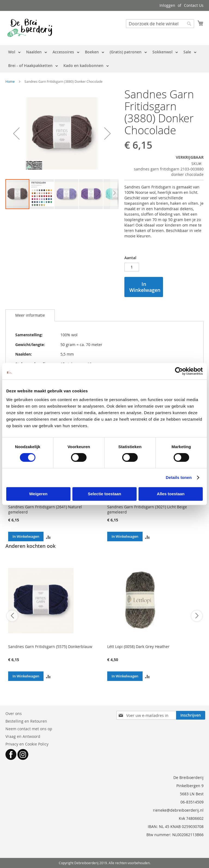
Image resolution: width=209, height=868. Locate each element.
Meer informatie (30, 315)
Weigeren (38, 494)
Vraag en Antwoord (23, 736)
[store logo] (30, 28)
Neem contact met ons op (29, 729)
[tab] (30, 315)
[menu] (104, 59)
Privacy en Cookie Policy (27, 744)
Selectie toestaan (105, 494)
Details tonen (179, 477)
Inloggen (167, 5)
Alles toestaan (171, 494)
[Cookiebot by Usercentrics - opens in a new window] (179, 371)
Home (10, 81)
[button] (16, 133)
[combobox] (160, 24)
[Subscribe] (191, 715)
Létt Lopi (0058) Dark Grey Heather (138, 647)
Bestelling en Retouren (26, 721)
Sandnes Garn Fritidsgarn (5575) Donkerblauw (50, 647)
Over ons (14, 713)
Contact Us (194, 5)
